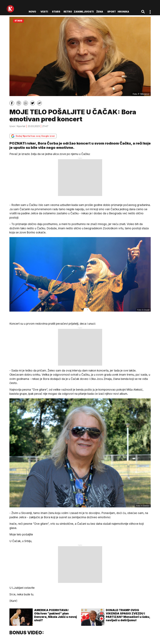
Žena (100, 12)
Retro (68, 12)
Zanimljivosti (84, 12)
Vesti (44, 12)
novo (32, 12)
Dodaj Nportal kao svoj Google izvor (33, 136)
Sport (112, 12)
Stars (56, 12)
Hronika (123, 12)
